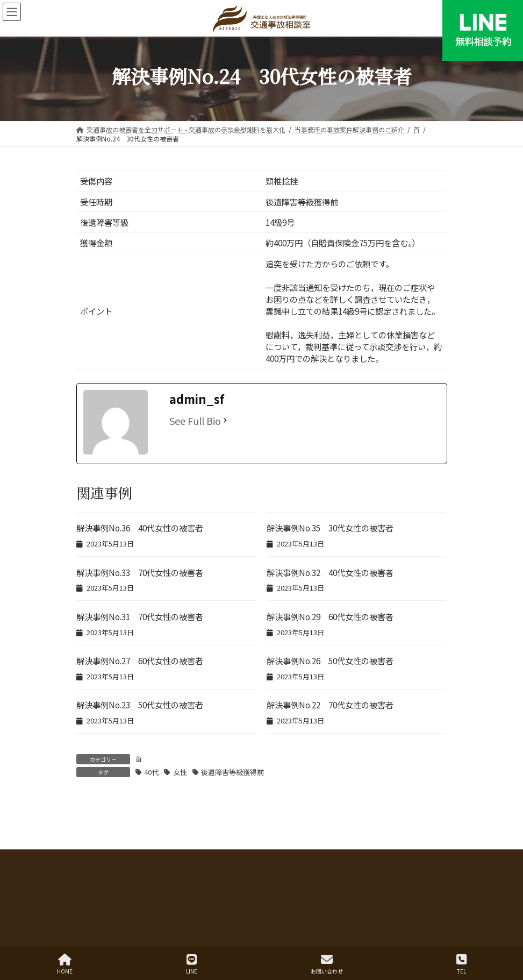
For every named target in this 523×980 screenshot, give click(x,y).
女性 (180, 772)
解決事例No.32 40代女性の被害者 (330, 572)
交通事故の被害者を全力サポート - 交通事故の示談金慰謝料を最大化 (262, 859)
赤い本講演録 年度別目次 (331, 879)
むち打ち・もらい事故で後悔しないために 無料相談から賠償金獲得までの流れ (261, 872)
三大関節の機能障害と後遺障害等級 (224, 885)
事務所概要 (420, 885)
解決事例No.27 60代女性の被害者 (140, 661)
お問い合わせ (327, 964)
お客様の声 (313, 885)
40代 (151, 772)
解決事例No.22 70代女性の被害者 (330, 705)
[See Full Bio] (225, 421)
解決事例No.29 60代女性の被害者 (330, 616)
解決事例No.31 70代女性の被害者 (140, 616)
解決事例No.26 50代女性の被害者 (330, 661)
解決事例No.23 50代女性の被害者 (140, 705)
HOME (65, 964)
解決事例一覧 (411, 879)
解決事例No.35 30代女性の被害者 (330, 528)
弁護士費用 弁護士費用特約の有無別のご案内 (158, 879)
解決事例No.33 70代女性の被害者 (140, 572)
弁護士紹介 (367, 885)
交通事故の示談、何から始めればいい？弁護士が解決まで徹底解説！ (261, 866)
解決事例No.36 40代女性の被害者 (140, 528)
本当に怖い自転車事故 (118, 885)
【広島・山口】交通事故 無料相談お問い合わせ (261, 892)
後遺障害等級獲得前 (232, 772)
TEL (461, 964)
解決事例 (258, 879)
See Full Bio (195, 421)
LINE (192, 964)
